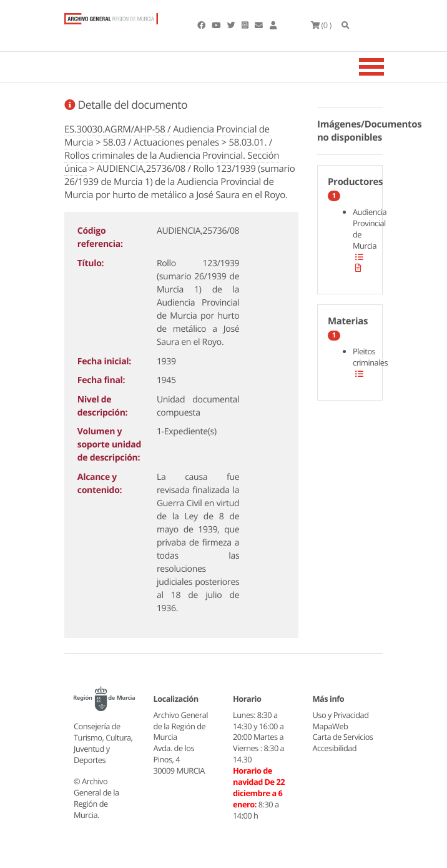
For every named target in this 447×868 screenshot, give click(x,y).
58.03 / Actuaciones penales (161, 142)
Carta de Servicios (343, 737)
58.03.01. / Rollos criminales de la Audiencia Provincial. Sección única (172, 156)
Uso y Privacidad (341, 715)
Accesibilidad (335, 748)
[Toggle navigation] (387, 67)
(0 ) (321, 25)
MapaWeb (331, 726)
